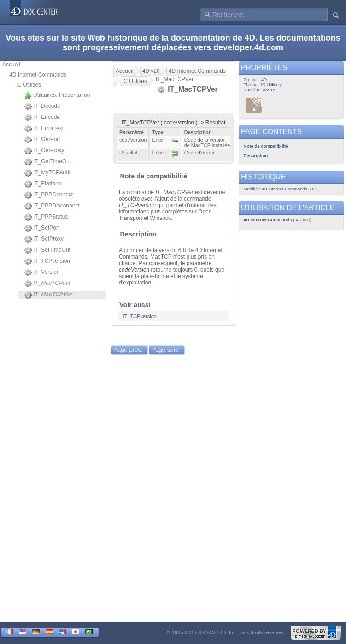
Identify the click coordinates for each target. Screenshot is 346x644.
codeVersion (134, 270)
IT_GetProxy (44, 151)
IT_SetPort (42, 228)
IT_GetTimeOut (48, 162)
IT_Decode (42, 106)
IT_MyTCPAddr (48, 173)
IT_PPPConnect (49, 195)
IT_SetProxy (44, 239)
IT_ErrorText (44, 129)
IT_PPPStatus (46, 217)
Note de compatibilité (153, 176)
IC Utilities (29, 85)
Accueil (11, 65)
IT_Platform (43, 184)
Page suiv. (165, 350)
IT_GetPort (42, 140)
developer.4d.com (248, 47)
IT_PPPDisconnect (52, 206)
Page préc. (128, 350)
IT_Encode (42, 118)
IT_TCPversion (47, 261)
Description (138, 234)
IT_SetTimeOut (47, 250)
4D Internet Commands (38, 75)
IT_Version (42, 272)
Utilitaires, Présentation (57, 95)
